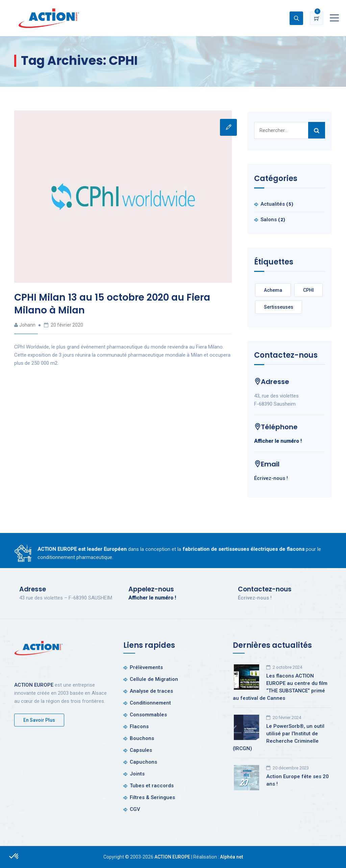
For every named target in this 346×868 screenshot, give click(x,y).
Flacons (139, 726)
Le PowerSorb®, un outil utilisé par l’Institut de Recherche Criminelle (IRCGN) (279, 737)
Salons (269, 220)
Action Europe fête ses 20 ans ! (298, 780)
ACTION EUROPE (34, 685)
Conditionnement (150, 703)
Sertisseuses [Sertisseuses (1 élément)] (279, 307)
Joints (137, 774)
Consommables (148, 715)
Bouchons (142, 738)
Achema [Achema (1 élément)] (273, 290)
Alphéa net (231, 857)
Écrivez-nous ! (271, 478)
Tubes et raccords (152, 786)
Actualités (273, 204)
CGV (135, 809)
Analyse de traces (151, 691)
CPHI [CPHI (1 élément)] (308, 290)
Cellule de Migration (154, 679)
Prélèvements (146, 667)
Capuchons (143, 762)
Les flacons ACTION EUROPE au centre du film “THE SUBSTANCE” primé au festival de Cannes (280, 687)
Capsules (141, 750)
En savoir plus (39, 720)
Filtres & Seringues (152, 797)
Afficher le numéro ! (278, 441)
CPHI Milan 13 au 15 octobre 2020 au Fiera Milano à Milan (112, 304)
